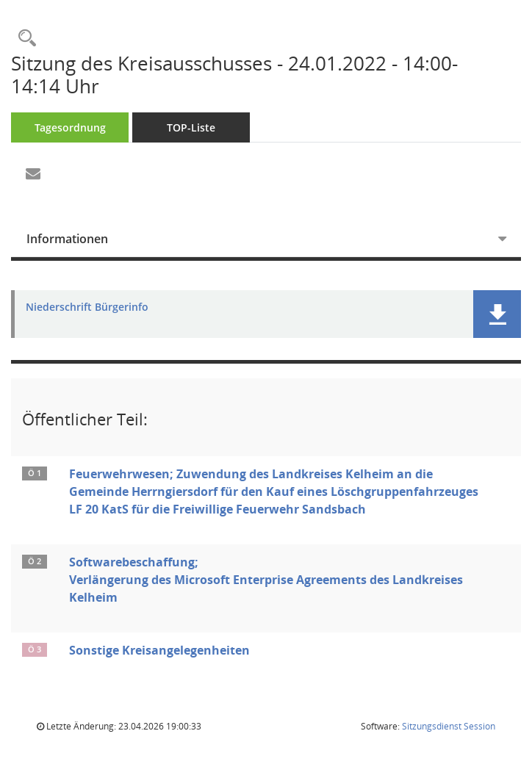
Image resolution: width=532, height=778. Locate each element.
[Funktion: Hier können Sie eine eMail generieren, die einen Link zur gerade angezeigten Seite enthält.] (33, 174)
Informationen (67, 239)
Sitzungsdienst (449, 726)
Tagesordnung (70, 127)
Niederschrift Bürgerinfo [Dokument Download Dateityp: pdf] (87, 307)
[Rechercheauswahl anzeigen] (24, 39)
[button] (497, 314)
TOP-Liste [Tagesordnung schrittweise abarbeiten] (191, 127)
